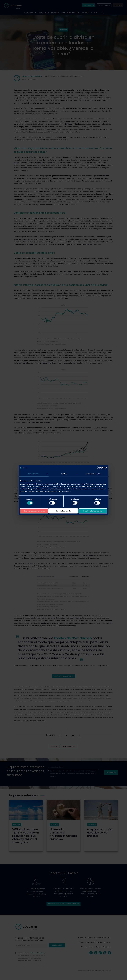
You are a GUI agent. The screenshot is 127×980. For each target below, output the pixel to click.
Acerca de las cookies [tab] (93, 474)
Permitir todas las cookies (93, 511)
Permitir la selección (64, 511)
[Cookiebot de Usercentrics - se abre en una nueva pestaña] (98, 468)
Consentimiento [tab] (34, 474)
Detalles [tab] (63, 474)
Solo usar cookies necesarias (34, 511)
